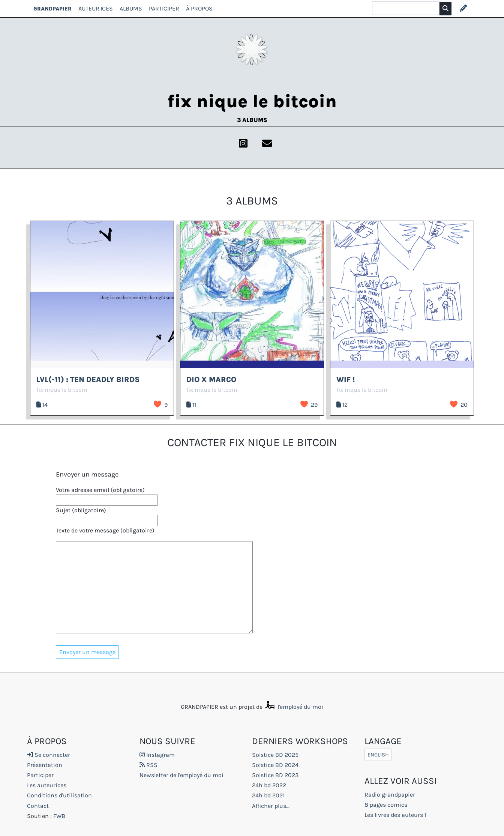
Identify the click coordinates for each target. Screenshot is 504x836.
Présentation (45, 765)
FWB (59, 816)
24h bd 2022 (269, 785)
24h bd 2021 (268, 795)
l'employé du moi (294, 707)
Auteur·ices (96, 8)
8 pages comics (386, 805)
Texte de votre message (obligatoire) (105, 530)
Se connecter (49, 755)
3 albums (252, 120)
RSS (148, 765)
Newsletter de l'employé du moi (181, 775)
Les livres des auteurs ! (395, 815)
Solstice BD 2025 (275, 755)
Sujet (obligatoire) (81, 510)
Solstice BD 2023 (275, 775)
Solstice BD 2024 (275, 765)
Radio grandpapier (390, 795)
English (378, 755)
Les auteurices (47, 785)
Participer (164, 8)
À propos (199, 8)
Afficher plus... (271, 806)
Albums (131, 8)
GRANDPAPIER (52, 8)
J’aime (157, 404)
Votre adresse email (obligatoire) (100, 490)
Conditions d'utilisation (59, 795)
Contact (38, 806)
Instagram (157, 755)
